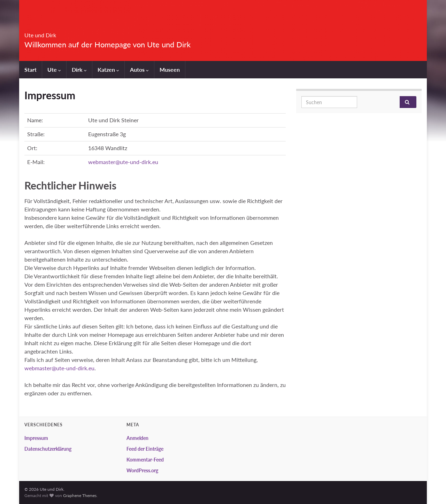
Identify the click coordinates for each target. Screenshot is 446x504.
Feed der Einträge (145, 449)
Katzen (108, 69)
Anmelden (137, 438)
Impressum (36, 438)
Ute (54, 69)
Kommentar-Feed (145, 460)
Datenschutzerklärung (48, 449)
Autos (139, 69)
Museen (170, 69)
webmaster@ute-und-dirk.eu (123, 162)
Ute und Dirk (54, 33)
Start (30, 69)
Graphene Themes (80, 495)
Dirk (79, 69)
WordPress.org (142, 470)
